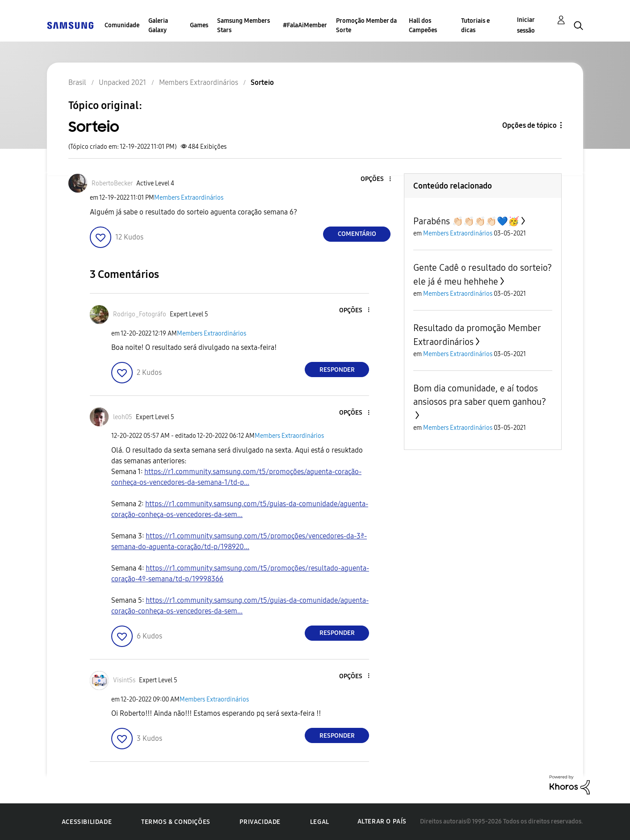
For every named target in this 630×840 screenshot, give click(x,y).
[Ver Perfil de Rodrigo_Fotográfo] (140, 314)
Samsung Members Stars (244, 25)
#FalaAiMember (305, 25)
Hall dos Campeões (423, 25)
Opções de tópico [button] (529, 125)
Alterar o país (382, 821)
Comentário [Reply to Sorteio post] (357, 234)
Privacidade (260, 822)
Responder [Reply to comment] (337, 370)
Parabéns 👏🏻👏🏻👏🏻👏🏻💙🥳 (466, 221)
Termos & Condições (176, 822)
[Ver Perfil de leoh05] (123, 417)
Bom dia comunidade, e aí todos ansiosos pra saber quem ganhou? (480, 395)
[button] (375, 179)
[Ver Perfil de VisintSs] (124, 680)
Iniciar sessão (526, 25)
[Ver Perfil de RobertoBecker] (112, 183)
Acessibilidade (87, 822)
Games (199, 25)
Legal (320, 822)
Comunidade (122, 25)
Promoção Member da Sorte (366, 25)
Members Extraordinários (189, 198)
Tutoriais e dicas (475, 25)
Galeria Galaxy (158, 25)
